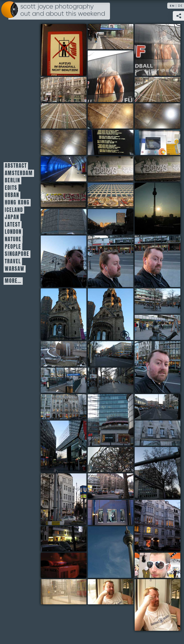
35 (64, 446)
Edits (11, 188)
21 (111, 261)
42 (158, 526)
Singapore (17, 254)
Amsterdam (19, 173)
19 (111, 222)
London (13, 232)
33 (111, 420)
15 (64, 195)
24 (111, 314)
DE (180, 6)
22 (158, 261)
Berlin (12, 180)
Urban (12, 195)
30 (64, 380)
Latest (13, 225)
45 (64, 565)
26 (158, 327)
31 (111, 380)
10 (111, 142)
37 (111, 460)
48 (111, 592)
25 (158, 301)
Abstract (16, 166)
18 (64, 222)
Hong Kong (17, 203)
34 (158, 407)
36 (158, 433)
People (13, 247)
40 (111, 486)
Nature (13, 239)
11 (158, 142)
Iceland (14, 210)
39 (64, 499)
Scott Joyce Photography (63, 10)
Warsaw (15, 269)
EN (172, 6)
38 (158, 473)
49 (158, 605)
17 (158, 208)
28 (111, 354)
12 (64, 169)
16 (111, 195)
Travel (13, 261)
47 (64, 592)
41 (111, 512)
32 (64, 407)
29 (158, 367)
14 (158, 169)
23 (64, 314)
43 (64, 539)
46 (158, 565)
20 (64, 261)
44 (111, 552)
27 (64, 354)
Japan (12, 217)
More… (13, 281)
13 (111, 169)
